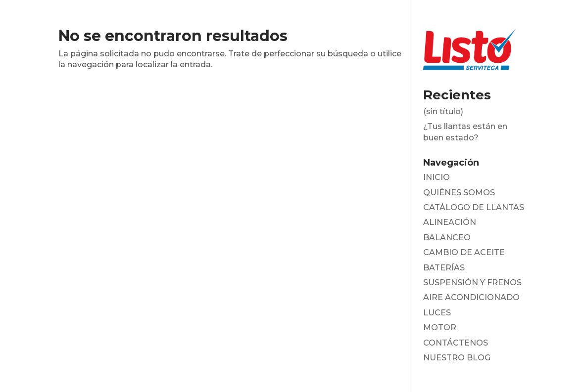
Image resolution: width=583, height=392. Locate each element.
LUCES (437, 313)
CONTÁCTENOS (456, 343)
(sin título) (443, 111)
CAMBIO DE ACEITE (464, 252)
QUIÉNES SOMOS (459, 193)
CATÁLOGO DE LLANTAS (474, 207)
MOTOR (440, 327)
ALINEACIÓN (450, 222)
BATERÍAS (444, 268)
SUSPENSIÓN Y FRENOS (472, 283)
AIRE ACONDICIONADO (471, 297)
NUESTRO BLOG (457, 358)
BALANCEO (447, 238)
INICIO (437, 177)
